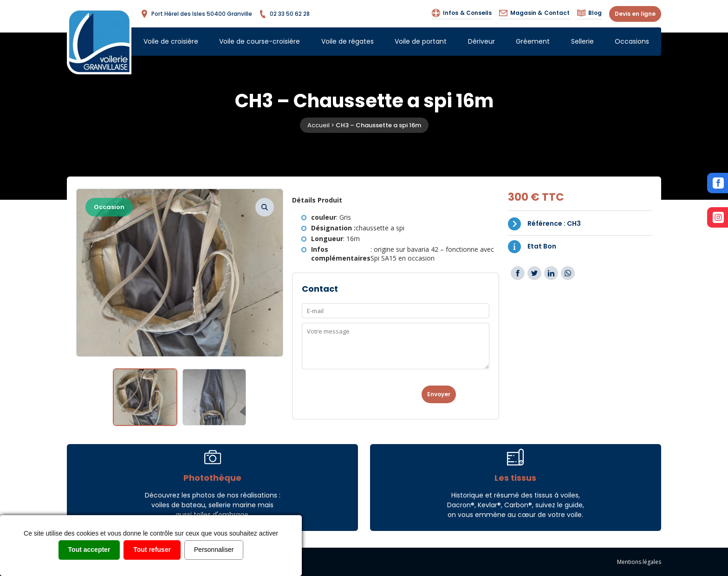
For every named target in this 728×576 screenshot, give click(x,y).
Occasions (632, 41)
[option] (180, 273)
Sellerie (582, 41)
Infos (462, 13)
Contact (534, 13)
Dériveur (481, 41)
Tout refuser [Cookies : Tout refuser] (152, 550)
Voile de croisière (171, 41)
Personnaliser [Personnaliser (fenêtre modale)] (214, 550)
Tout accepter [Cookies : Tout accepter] (89, 550)
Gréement (533, 41)
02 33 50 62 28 (284, 14)
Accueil (318, 125)
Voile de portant (421, 41)
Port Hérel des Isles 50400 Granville (196, 14)
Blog (589, 13)
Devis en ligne (635, 14)
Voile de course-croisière (260, 41)
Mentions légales (639, 562)
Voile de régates (348, 41)
